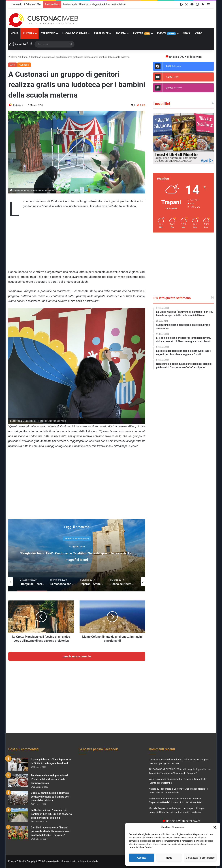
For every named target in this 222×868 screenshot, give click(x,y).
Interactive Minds (89, 861)
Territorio (48, 33)
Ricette (141, 34)
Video (198, 33)
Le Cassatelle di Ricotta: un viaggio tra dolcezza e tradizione (94, 4)
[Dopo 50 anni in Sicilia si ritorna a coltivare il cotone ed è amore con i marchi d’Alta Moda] (18, 798)
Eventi (166, 34)
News (186, 33)
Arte (12, 65)
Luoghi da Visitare (75, 33)
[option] (77, 555)
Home (14, 33)
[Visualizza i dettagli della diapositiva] (183, 138)
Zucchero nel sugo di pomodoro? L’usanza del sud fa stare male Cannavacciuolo (50, 779)
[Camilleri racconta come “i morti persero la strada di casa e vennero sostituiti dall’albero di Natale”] (18, 833)
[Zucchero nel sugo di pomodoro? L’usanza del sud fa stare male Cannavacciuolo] (18, 781)
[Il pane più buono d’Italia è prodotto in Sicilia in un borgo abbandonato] (18, 765)
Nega (169, 858)
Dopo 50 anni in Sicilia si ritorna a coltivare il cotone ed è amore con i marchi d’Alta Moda (51, 797)
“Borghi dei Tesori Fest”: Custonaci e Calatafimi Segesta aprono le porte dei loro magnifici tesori (77, 556)
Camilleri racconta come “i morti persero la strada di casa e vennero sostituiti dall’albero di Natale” (51, 832)
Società (121, 33)
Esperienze (101, 33)
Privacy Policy (16, 861)
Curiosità (24, 65)
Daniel (152, 760)
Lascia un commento (77, 656)
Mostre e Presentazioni (77, 539)
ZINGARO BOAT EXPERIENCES (165, 769)
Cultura (28, 33)
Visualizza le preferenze (200, 858)
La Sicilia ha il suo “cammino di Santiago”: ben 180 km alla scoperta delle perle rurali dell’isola (51, 814)
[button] (215, 827)
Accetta (142, 858)
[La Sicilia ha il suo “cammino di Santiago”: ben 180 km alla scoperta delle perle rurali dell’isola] (18, 815)
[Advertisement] (77, 243)
